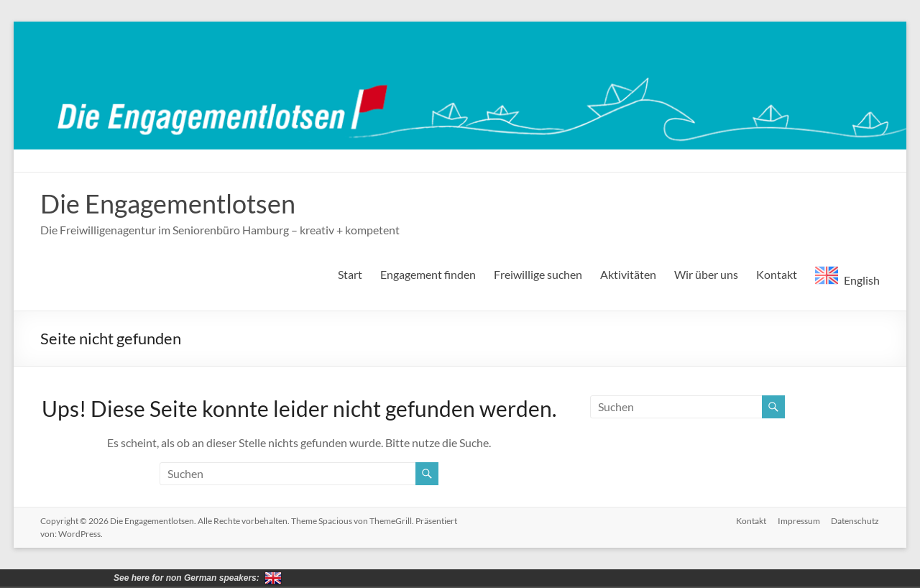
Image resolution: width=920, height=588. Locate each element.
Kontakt (777, 274)
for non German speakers (273, 578)
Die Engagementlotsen (168, 203)
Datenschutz (856, 521)
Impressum (799, 521)
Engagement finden (428, 274)
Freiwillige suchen (538, 274)
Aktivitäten (628, 274)
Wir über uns (706, 274)
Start (350, 274)
